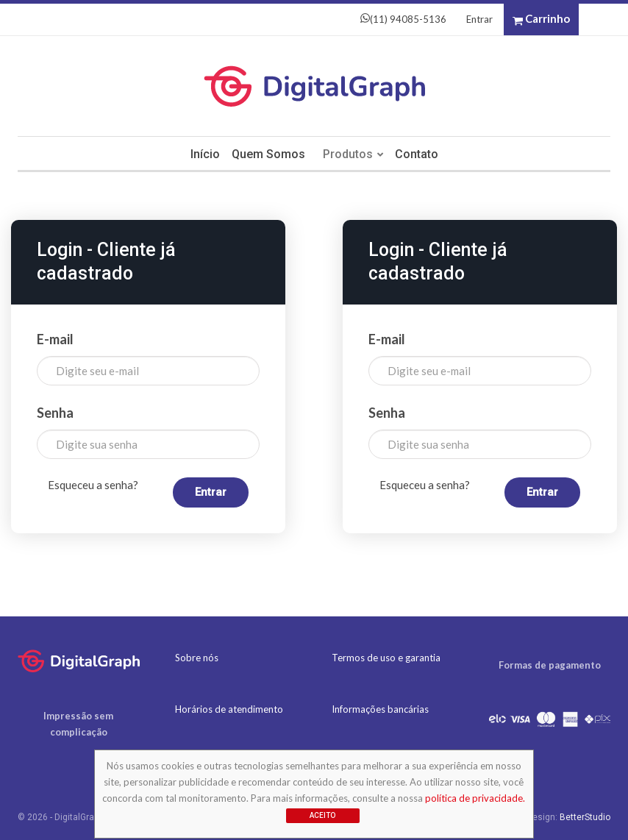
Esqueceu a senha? (93, 485)
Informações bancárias (380, 709)
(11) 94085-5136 (403, 19)
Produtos (349, 154)
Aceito (322, 815)
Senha (55, 413)
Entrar (479, 19)
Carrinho (541, 19)
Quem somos (267, 154)
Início (201, 154)
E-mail (55, 339)
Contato (420, 154)
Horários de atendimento (229, 709)
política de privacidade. (475, 798)
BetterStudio (585, 817)
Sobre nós (197, 658)
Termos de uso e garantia (386, 658)
